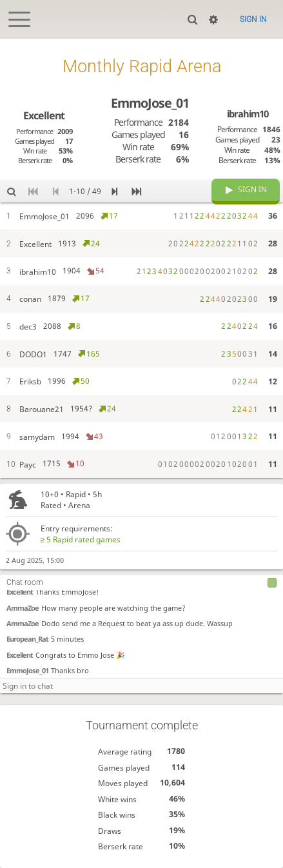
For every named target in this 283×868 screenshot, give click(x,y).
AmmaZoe (23, 608)
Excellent (20, 592)
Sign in (253, 19)
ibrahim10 (248, 113)
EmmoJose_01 (27, 670)
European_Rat (27, 639)
